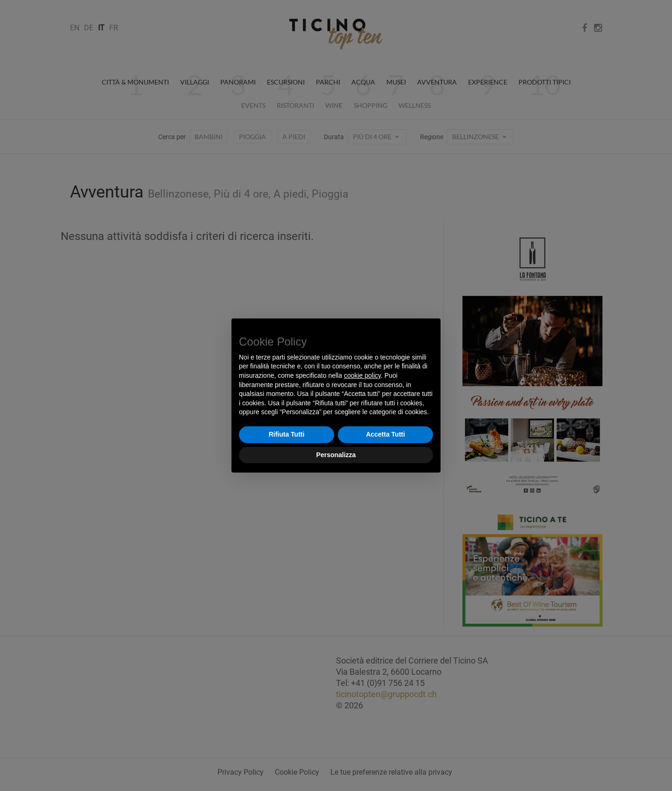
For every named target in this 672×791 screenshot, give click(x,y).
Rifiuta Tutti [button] (287, 434)
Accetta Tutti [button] (385, 434)
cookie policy (362, 375)
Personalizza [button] (336, 455)
